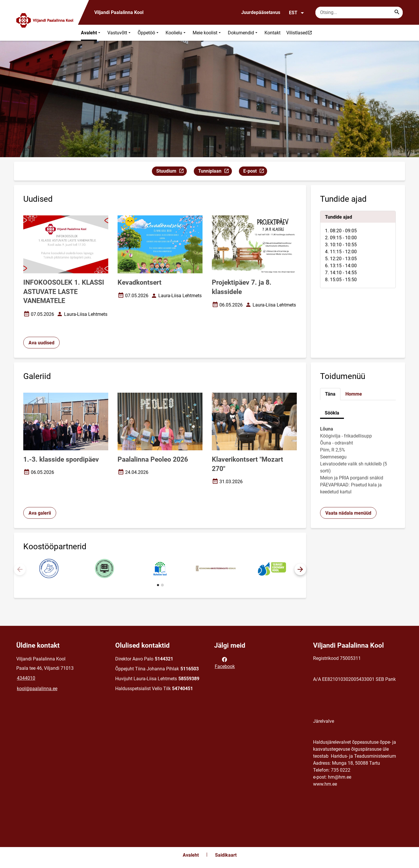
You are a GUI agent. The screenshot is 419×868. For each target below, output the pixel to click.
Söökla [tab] (332, 413)
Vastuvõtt (120, 33)
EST (297, 13)
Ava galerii (40, 513)
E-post (255, 172)
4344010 (26, 678)
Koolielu (176, 33)
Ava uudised (41, 343)
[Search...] (397, 13)
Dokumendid (243, 33)
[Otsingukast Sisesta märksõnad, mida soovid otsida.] (359, 13)
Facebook (225, 662)
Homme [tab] (354, 394)
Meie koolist (207, 33)
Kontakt (272, 33)
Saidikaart (226, 855)
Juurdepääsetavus (261, 12)
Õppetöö (149, 33)
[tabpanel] (358, 249)
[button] (300, 569)
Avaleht (91, 33)
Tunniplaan (215, 172)
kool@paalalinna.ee (37, 689)
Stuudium (171, 172)
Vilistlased (301, 33)
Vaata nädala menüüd (348, 513)
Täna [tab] (330, 394)
